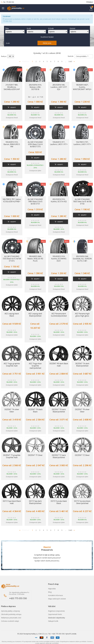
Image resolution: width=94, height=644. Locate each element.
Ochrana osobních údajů (10, 621)
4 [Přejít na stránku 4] (43, 61)
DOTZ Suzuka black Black (59, 502)
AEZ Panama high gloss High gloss (82, 315)
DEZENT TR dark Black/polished (59, 411)
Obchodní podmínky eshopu (11, 614)
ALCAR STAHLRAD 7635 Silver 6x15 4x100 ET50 (82, 202)
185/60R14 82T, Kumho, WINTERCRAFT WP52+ (82, 87)
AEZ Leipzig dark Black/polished (35, 315)
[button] (91, 8)
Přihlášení (90, 2)
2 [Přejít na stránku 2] (36, 61)
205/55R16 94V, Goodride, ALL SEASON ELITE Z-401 (82, 259)
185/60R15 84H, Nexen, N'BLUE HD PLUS (35, 259)
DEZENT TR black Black (35, 411)
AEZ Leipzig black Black (12, 315)
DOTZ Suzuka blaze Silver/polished (82, 502)
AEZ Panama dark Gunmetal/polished (59, 315)
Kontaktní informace (56, 595)
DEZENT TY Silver (35, 455)
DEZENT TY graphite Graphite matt (12, 456)
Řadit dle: (71, 56)
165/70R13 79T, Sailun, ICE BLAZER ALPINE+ (12, 200)
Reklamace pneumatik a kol (11, 618)
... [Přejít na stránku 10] (66, 61)
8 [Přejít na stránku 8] (58, 61)
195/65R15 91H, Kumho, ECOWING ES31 (59, 259)
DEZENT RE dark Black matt (59, 365)
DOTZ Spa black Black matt (12, 502)
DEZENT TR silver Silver (82, 411)
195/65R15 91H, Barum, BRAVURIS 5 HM (12, 144)
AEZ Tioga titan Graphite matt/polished (35, 366)
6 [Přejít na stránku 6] (51, 61)
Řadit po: (4, 56)
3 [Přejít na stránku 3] (40, 61)
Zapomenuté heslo (55, 614)
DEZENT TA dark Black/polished (82, 365)
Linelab (74, 634)
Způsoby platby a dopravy (11, 611)
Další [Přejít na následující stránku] (72, 61)
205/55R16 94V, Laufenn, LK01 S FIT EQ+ (59, 87)
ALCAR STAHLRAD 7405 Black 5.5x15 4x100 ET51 (35, 202)
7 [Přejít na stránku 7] (54, 61)
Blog (50, 592)
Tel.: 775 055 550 (7, 2)
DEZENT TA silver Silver (12, 411)
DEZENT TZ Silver (82, 455)
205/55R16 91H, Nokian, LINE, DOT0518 (35, 87)
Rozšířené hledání (47, 37)
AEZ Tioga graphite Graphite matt (12, 365)
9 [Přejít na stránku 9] (62, 61)
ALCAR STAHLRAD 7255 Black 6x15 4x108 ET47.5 (12, 259)
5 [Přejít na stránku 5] (47, 61)
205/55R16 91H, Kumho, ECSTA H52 (59, 200)
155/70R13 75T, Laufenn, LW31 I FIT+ (82, 143)
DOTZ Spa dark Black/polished (35, 502)
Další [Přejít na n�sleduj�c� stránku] (72, 530)
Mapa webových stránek (57, 599)
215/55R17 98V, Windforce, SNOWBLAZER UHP (12, 87)
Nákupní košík (53, 621)
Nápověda (52, 589)
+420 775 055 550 (18, 598)
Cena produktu (82, 56)
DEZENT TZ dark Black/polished (59, 456)
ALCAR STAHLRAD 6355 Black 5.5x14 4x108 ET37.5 (35, 144)
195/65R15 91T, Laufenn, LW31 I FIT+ (59, 143)
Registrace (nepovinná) (56, 611)
